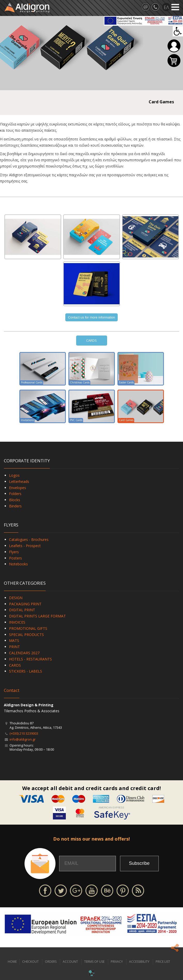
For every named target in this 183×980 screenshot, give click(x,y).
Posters (15, 558)
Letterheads (19, 481)
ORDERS (51, 962)
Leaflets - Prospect (25, 546)
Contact (12, 690)
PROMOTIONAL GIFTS (28, 628)
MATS (14, 640)
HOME (12, 962)
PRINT (14, 647)
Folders (15, 494)
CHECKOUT (30, 962)
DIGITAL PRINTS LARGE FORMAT (37, 616)
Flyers (14, 552)
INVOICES (17, 622)
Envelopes (18, 488)
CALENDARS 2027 (24, 653)
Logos (14, 475)
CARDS (91, 340)
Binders (15, 506)
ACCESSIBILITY (139, 962)
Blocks (15, 500)
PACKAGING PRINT (25, 604)
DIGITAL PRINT (22, 610)
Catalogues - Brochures (29, 539)
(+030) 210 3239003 (24, 733)
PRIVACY (117, 962)
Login (174, 46)
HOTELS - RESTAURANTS (30, 659)
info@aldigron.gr (23, 739)
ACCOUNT (70, 962)
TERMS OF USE (94, 962)
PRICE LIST (163, 962)
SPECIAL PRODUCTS (26, 635)
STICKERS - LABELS (26, 671)
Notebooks (18, 564)
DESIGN (16, 598)
